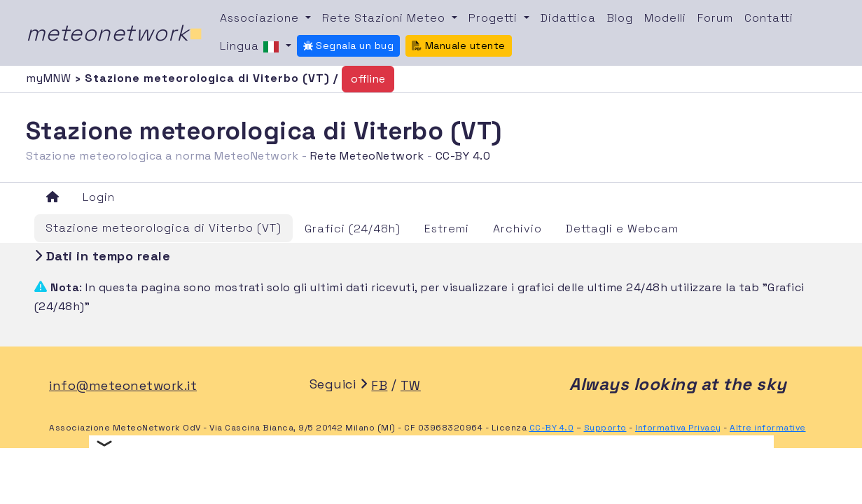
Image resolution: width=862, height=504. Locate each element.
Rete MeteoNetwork (367, 156)
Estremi (447, 229)
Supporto (605, 428)
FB (379, 385)
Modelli (665, 18)
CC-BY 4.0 (463, 156)
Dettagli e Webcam (622, 229)
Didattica (568, 18)
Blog (620, 18)
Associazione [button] (261, 18)
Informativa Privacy (678, 428)
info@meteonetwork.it (123, 385)
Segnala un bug (349, 45)
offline (368, 79)
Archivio (517, 229)
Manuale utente (459, 45)
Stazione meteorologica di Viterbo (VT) (164, 228)
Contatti (769, 18)
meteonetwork (114, 33)
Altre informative (768, 428)
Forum (715, 18)
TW (411, 385)
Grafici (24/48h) (353, 229)
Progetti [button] (495, 18)
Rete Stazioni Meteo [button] (385, 18)
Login (99, 197)
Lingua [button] (251, 47)
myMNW (50, 78)
